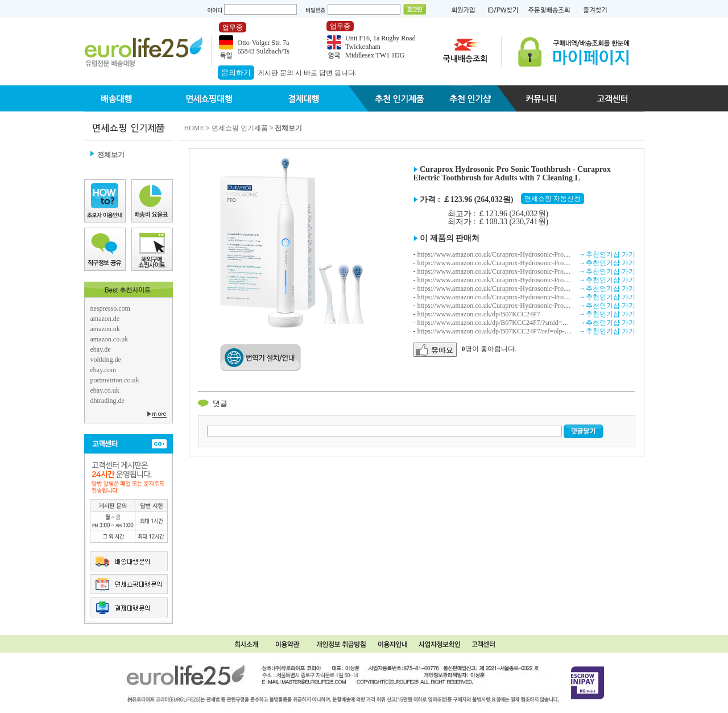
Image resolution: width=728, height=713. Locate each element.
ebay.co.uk (105, 390)
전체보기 (111, 155)
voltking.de (106, 360)
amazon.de (105, 319)
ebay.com (104, 370)
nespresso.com (110, 308)
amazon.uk (105, 329)
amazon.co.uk (109, 339)
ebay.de (101, 349)
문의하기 (236, 73)
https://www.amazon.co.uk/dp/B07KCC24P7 (479, 314)
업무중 (233, 27)
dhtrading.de (107, 401)
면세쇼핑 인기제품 (240, 128)
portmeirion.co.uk (115, 380)
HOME (194, 128)
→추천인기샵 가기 (607, 254)
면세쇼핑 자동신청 (553, 199)
